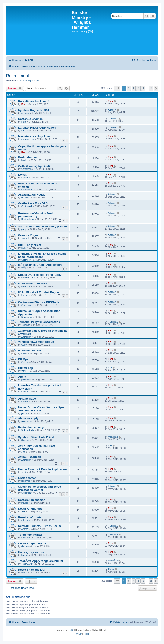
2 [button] (129, 88)
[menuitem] (29, 60)
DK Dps (23, 359)
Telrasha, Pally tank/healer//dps (39, 322)
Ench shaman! (28, 478)
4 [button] (138, 88)
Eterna (25, 295)
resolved (26, 481)
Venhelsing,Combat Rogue (36, 342)
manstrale (113, 119)
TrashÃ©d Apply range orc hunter (41, 561)
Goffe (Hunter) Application (36, 166)
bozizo (25, 160)
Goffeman (26, 169)
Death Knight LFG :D (32, 543)
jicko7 (24, 413)
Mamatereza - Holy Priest (35, 136)
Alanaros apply (28, 418)
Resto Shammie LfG (31, 570)
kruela (25, 401)
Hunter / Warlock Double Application (42, 469)
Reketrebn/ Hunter (30, 517)
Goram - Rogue (28, 235)
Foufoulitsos (28, 219)
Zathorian (26, 337)
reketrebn (26, 520)
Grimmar (26, 197)
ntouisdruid (27, 278)
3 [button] (134, 88)
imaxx (24, 353)
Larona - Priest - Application (37, 128)
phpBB (71, 630)
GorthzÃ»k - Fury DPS (33, 203)
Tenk (24, 472)
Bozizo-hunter (28, 157)
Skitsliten (26, 493)
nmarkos (26, 286)
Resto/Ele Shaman (30, 119)
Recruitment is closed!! (34, 101)
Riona (24, 573)
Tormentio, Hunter (30, 535)
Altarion (112, 110)
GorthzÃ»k (27, 206)
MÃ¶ (24, 268)
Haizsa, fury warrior (31, 552)
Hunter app (26, 368)
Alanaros (26, 421)
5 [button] (143, 88)
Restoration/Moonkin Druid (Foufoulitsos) (36, 215)
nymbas (26, 113)
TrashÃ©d (27, 564)
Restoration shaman (32, 500)
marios (25, 503)
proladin (26, 380)
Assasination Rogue (32, 195)
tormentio (26, 538)
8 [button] (151, 88)
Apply (22, 377)
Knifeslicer (27, 317)
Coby (24, 345)
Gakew (25, 362)
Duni (24, 248)
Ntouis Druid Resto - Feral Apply (40, 275)
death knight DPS (30, 351)
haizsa (25, 555)
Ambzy (25, 529)
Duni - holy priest (30, 245)
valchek (25, 238)
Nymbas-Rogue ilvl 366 (34, 110)
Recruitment (18, 76)
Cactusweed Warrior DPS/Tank (39, 302)
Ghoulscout (27, 190)
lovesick (26, 391)
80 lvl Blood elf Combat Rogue (39, 292)
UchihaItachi (28, 430)
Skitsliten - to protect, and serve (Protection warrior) (40, 488)
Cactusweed (28, 305)
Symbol (25, 440)
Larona (25, 130)
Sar (23, 511)
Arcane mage (27, 399)
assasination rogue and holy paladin (42, 226)
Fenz (24, 104)
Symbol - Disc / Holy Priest (36, 437)
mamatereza (28, 139)
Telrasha (26, 325)
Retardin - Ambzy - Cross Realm (40, 526)
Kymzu (23, 175)
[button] (117, 88)
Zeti (23, 452)
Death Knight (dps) (31, 509)
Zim (110, 368)
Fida (24, 122)
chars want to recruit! (32, 283)
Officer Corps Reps (29, 81)
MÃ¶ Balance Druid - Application (40, 265)
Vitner (24, 371)
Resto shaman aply (31, 427)
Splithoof (26, 260)
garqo (24, 229)
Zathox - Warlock (29, 457)
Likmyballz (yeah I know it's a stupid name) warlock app (42, 255)
